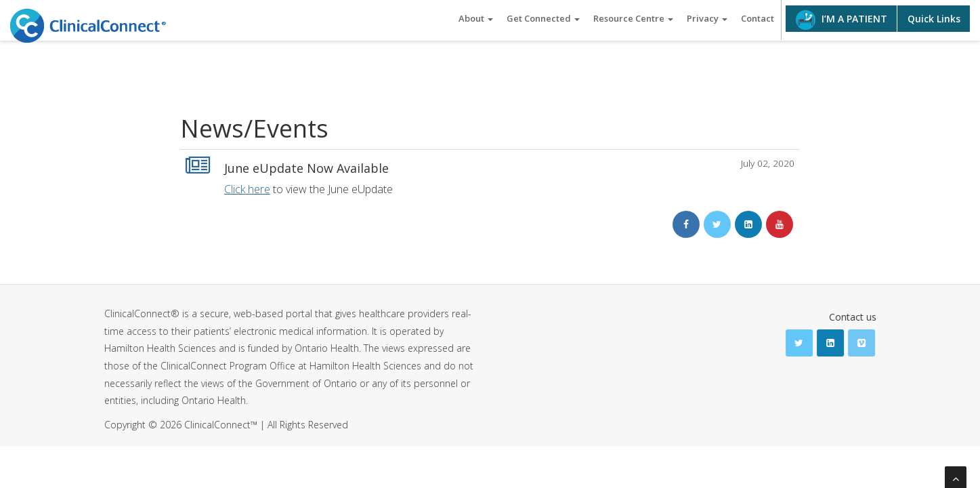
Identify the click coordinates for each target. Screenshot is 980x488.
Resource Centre (633, 18)
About (476, 18)
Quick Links (934, 19)
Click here (247, 189)
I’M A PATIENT (841, 20)
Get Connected (543, 18)
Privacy (707, 18)
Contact (758, 18)
